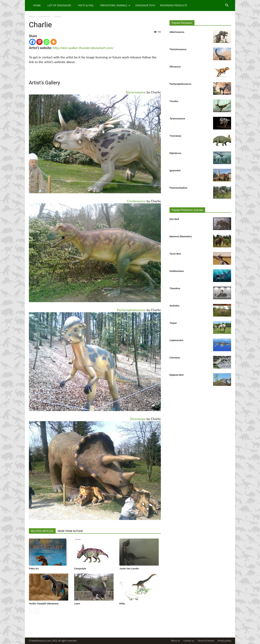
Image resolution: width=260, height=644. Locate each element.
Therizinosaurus (178, 49)
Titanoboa (175, 288)
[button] (227, 6)
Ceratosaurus (136, 201)
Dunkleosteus (177, 271)
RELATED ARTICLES (42, 531)
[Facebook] (32, 42)
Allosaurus (175, 67)
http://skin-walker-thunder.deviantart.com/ (83, 48)
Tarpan (173, 323)
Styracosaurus (136, 92)
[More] (54, 42)
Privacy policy (224, 641)
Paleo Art (34, 569)
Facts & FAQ (86, 5)
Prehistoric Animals (115, 5)
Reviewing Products (174, 5)
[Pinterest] (39, 42)
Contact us (189, 641)
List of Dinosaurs (59, 5)
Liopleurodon (176, 340)
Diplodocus (175, 153)
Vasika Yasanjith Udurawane (44, 604)
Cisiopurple (80, 569)
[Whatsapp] (46, 42)
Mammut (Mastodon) (181, 236)
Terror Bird (175, 254)
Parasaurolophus (178, 188)
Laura (77, 604)
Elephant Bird (176, 375)
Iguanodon (175, 170)
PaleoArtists (44, 16)
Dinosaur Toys (145, 5)
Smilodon (175, 306)
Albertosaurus (177, 32)
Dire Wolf (174, 219)
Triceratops (138, 419)
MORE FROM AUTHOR (70, 531)
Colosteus (175, 358)
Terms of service (206, 641)
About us (175, 641)
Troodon (174, 101)
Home (37, 5)
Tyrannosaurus (177, 119)
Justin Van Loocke (129, 569)
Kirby (122, 604)
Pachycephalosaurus (131, 310)
